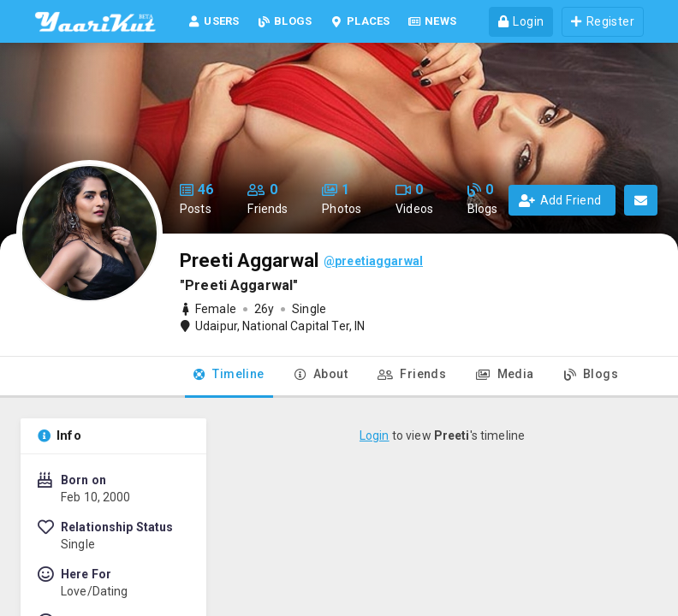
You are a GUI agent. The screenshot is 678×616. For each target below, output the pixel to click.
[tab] (229, 377)
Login (375, 435)
